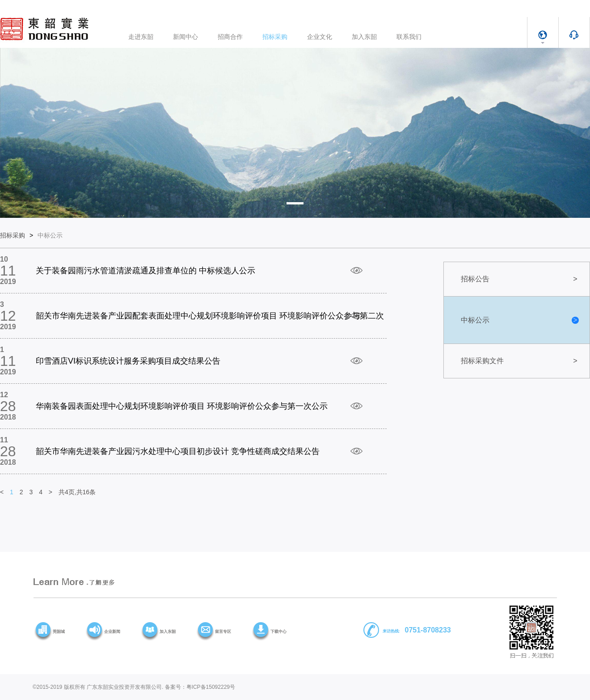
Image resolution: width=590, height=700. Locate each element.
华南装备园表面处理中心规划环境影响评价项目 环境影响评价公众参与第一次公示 (182, 406)
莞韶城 (59, 632)
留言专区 (223, 632)
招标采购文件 (520, 361)
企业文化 (320, 37)
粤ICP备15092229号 (211, 687)
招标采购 (275, 37)
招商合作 (230, 37)
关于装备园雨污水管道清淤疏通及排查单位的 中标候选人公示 (145, 271)
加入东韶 (364, 37)
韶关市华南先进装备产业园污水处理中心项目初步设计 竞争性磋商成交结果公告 (178, 451)
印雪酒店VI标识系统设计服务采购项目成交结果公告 (128, 361)
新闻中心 (185, 37)
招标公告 (520, 279)
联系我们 (409, 37)
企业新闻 (112, 632)
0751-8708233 (428, 630)
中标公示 (50, 235)
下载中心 (278, 632)
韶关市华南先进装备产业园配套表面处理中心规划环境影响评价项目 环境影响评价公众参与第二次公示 (210, 321)
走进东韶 (141, 37)
